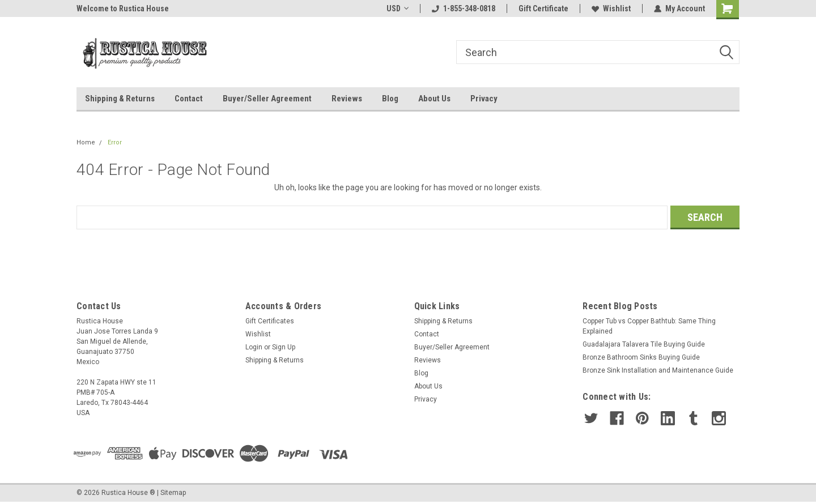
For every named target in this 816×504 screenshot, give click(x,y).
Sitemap (173, 493)
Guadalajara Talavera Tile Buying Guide (644, 344)
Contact (189, 99)
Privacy (484, 99)
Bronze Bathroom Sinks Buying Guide (641, 357)
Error (115, 142)
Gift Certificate (543, 8)
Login (254, 347)
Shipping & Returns (120, 99)
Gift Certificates (270, 321)
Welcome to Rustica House (123, 8)
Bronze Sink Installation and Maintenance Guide (658, 370)
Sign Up (284, 347)
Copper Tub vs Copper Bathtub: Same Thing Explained (649, 326)
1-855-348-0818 (464, 8)
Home (86, 142)
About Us (434, 99)
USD (398, 8)
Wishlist (611, 8)
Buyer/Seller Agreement (267, 99)
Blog (390, 99)
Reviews (347, 99)
